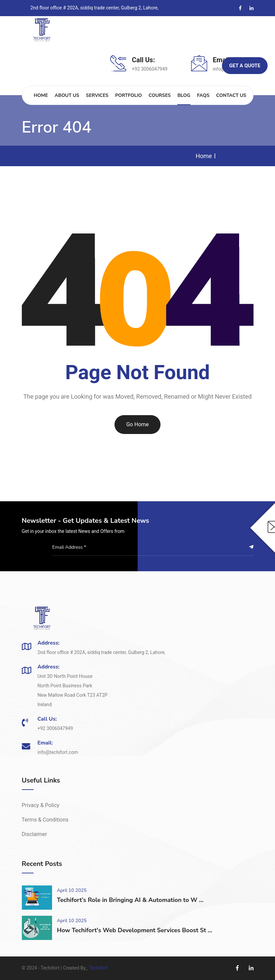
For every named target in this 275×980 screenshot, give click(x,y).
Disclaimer (34, 834)
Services (97, 95)
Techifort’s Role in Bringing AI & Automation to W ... (130, 900)
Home (41, 95)
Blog (184, 95)
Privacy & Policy (41, 805)
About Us (67, 95)
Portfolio (129, 95)
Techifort (98, 968)
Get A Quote (245, 66)
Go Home (137, 424)
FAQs (203, 95)
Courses (159, 95)
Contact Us (231, 95)
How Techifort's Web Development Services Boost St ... (135, 930)
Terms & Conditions (45, 820)
